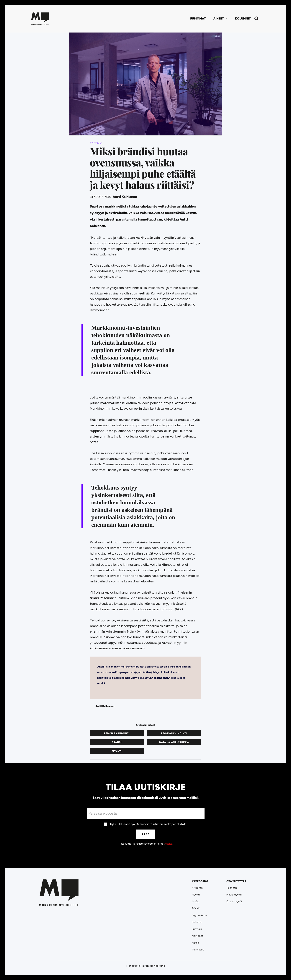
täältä (169, 844)
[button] (220, 19)
